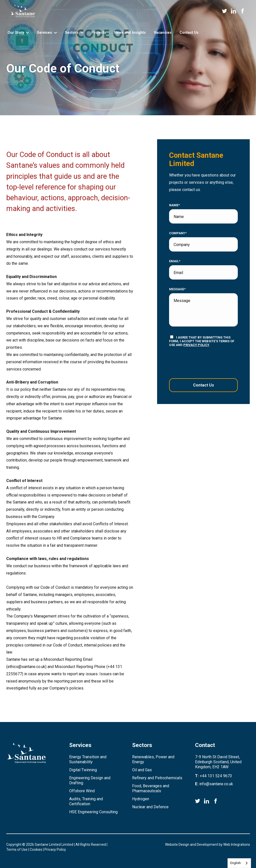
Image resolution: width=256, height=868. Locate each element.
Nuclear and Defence (150, 807)
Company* (178, 233)
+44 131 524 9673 (216, 776)
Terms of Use (17, 849)
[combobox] (239, 863)
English (236, 863)
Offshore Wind (82, 791)
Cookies (36, 849)
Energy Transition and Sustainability (88, 759)
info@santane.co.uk (216, 784)
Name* (174, 205)
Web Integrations (237, 844)
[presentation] (199, 362)
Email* (175, 261)
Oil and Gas (142, 770)
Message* (177, 289)
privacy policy (196, 345)
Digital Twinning (83, 770)
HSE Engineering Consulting (93, 812)
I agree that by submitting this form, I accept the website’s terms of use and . (202, 341)
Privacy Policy (55, 849)
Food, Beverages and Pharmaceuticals (151, 788)
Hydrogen (141, 799)
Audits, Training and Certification (86, 801)
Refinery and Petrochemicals (157, 778)
